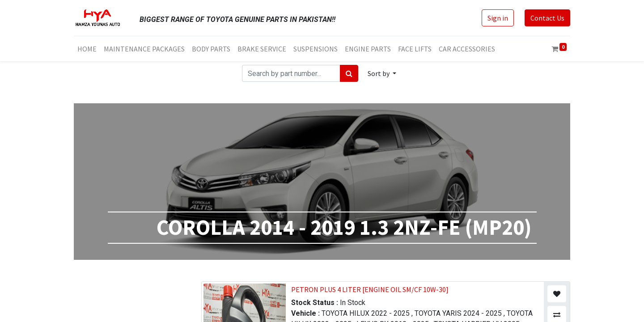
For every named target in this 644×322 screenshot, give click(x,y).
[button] (382, 73)
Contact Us (547, 18)
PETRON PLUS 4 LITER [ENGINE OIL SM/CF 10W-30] (370, 289)
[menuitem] (87, 49)
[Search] (349, 73)
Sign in (498, 18)
